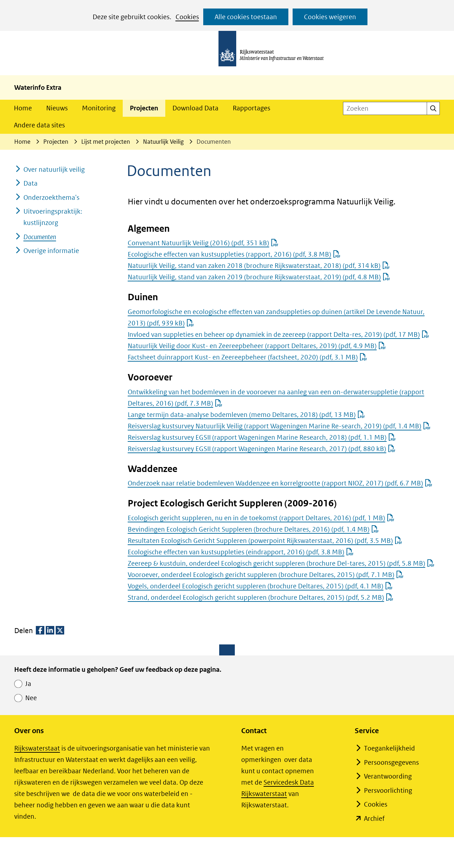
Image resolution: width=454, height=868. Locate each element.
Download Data (195, 108)
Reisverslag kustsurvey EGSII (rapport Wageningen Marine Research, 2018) (262, 437)
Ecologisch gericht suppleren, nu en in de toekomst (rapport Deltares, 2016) (261, 518)
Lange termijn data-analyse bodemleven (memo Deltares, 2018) (246, 415)
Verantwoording (388, 776)
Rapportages (251, 108)
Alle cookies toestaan (246, 17)
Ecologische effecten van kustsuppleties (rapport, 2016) (234, 254)
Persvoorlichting (388, 790)
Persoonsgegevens (391, 762)
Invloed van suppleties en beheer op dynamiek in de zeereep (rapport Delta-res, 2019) (278, 334)
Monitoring (99, 108)
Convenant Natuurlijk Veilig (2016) (203, 243)
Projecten (144, 108)
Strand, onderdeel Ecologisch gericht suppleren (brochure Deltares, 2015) (261, 597)
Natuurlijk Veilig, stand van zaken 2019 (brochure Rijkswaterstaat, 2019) (259, 277)
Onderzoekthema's (51, 197)
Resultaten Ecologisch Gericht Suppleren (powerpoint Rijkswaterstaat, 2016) (265, 541)
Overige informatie (51, 251)
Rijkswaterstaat (37, 748)
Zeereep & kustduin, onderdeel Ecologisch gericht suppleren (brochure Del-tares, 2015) (281, 563)
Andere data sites (39, 125)
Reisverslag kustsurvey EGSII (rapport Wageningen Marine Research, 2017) (262, 449)
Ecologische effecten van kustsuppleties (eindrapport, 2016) (241, 552)
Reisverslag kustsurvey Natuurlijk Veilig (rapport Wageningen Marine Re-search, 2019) (279, 426)
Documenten (40, 237)
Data (31, 183)
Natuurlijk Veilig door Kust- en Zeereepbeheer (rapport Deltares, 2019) (257, 346)
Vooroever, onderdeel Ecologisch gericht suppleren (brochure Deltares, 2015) (266, 575)
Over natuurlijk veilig (54, 169)
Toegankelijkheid (389, 748)
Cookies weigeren (330, 17)
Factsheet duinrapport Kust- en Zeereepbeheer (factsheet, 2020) (247, 357)
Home (23, 108)
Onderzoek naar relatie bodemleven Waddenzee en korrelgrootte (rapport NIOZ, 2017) (280, 483)
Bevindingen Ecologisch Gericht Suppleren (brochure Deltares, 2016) (253, 529)
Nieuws (57, 108)
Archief (374, 818)
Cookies (187, 17)
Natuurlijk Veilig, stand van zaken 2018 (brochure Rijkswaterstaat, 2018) (259, 266)
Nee (31, 698)
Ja (28, 684)
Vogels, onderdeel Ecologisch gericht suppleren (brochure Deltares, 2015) (260, 586)
